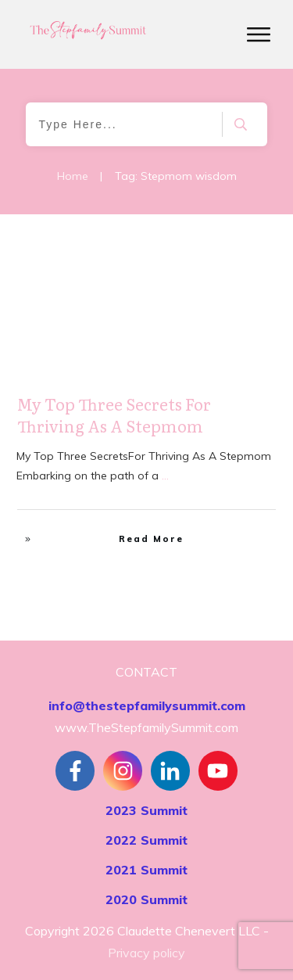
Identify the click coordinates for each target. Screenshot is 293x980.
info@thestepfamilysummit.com (147, 705)
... (165, 476)
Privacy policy (146, 953)
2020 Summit (146, 899)
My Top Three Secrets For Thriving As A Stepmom (114, 415)
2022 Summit (146, 840)
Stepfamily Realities (221, 255)
